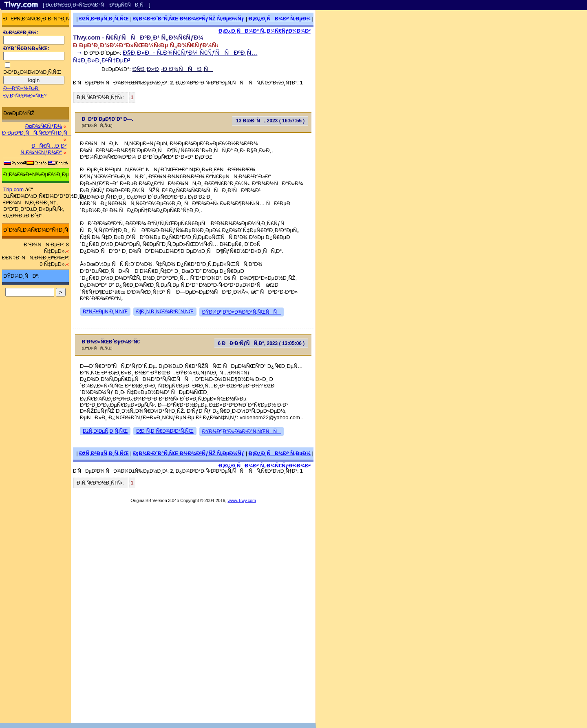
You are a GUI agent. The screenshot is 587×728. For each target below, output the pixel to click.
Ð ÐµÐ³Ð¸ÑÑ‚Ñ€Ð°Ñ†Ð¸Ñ (37, 133)
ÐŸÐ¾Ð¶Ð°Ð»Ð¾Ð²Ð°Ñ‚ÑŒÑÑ (242, 312)
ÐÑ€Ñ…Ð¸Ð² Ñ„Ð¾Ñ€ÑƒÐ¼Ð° (43, 149)
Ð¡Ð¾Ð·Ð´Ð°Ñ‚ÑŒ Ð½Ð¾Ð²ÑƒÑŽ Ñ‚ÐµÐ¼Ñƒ (189, 19)
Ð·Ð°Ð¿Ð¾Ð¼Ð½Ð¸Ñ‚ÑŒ (32, 72)
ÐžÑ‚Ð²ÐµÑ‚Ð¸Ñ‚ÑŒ (104, 19)
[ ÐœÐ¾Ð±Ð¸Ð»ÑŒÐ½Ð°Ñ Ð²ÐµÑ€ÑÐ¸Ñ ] (97, 5)
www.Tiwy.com (242, 500)
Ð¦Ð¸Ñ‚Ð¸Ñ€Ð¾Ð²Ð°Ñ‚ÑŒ (165, 312)
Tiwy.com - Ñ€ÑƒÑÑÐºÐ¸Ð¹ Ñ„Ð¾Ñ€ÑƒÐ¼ (138, 37)
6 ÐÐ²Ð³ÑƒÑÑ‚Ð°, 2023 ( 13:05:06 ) (261, 343)
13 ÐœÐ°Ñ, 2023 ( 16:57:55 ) (270, 121)
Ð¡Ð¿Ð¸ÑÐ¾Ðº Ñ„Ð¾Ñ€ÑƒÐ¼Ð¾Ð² (265, 31)
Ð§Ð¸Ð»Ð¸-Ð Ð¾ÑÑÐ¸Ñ (173, 69)
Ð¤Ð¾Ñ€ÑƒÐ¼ (44, 126)
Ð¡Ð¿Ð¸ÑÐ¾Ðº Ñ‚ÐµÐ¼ (280, 19)
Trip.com (13, 189)
